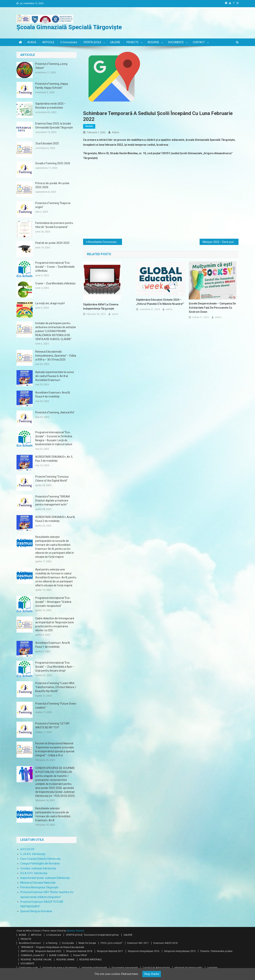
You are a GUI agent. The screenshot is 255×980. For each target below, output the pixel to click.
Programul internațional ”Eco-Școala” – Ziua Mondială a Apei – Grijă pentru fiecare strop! (55, 667)
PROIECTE (133, 42)
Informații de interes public (188, 968)
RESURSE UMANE (65, 960)
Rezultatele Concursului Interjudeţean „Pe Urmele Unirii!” (105, 242)
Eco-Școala (68, 943)
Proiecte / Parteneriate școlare (216, 951)
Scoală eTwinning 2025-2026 (53, 163)
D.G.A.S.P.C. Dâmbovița (34, 873)
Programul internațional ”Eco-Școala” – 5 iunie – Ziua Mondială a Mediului (55, 267)
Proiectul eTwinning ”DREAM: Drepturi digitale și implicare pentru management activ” (53, 501)
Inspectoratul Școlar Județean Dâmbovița (45, 878)
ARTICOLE (48, 42)
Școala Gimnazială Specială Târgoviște (69, 27)
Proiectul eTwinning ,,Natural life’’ (55, 412)
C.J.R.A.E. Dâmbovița (33, 854)
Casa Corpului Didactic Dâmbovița (40, 859)
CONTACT (199, 42)
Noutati (89, 126)
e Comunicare (69, 42)
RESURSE (153, 42)
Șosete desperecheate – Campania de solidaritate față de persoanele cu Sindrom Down (212, 308)
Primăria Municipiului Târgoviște (39, 887)
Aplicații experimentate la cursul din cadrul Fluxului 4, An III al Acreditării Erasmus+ (54, 376)
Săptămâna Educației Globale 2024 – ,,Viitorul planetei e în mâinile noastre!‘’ (160, 302)
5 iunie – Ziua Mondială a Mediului (55, 283)
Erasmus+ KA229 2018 (166, 943)
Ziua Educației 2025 (47, 143)
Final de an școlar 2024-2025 (52, 243)
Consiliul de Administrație (156, 968)
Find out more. (130, 974)
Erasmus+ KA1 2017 (138, 943)
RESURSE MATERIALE (91, 960)
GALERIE (115, 42)
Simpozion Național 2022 (48, 951)
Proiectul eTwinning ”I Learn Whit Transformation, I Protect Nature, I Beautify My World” (56, 687)
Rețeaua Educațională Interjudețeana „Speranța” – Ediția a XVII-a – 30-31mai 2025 (56, 356)
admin (116, 132)
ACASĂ (32, 42)
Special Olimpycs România (36, 911)
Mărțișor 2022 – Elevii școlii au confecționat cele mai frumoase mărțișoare (221, 242)
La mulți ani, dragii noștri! (50, 303)
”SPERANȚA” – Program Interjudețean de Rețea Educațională (52, 947)
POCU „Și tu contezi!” (112, 943)
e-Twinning (52, 943)
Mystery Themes (75, 931)
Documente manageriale (125, 968)
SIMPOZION (27, 951)
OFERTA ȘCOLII (92, 42)
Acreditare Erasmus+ (30, 943)
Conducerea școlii (28, 968)
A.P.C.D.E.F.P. (27, 849)
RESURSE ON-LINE (42, 960)
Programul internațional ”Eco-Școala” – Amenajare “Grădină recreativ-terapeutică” (53, 602)
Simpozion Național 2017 (110, 951)
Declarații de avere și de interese (60, 968)
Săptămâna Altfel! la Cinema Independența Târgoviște (101, 307)
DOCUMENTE (176, 42)
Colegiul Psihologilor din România (40, 863)
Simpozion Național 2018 (79, 951)
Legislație (212, 968)
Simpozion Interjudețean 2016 (144, 951)
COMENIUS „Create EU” (33, 955)
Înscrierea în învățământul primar (101, 935)
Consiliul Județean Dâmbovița (38, 868)
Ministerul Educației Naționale (38, 883)
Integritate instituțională (94, 968)
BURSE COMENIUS (59, 955)
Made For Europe (87, 943)
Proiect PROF (80, 955)
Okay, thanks (152, 974)
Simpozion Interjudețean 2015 (180, 951)
